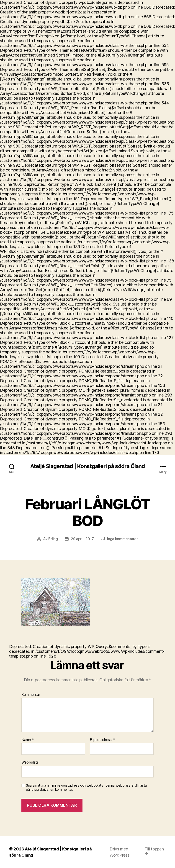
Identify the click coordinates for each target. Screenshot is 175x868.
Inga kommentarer (122, 539)
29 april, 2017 (82, 539)
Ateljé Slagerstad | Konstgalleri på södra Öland (87, 466)
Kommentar (31, 695)
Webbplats (30, 762)
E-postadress (102, 740)
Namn (28, 740)
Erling (53, 539)
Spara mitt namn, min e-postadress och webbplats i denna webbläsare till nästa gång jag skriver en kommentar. (86, 788)
